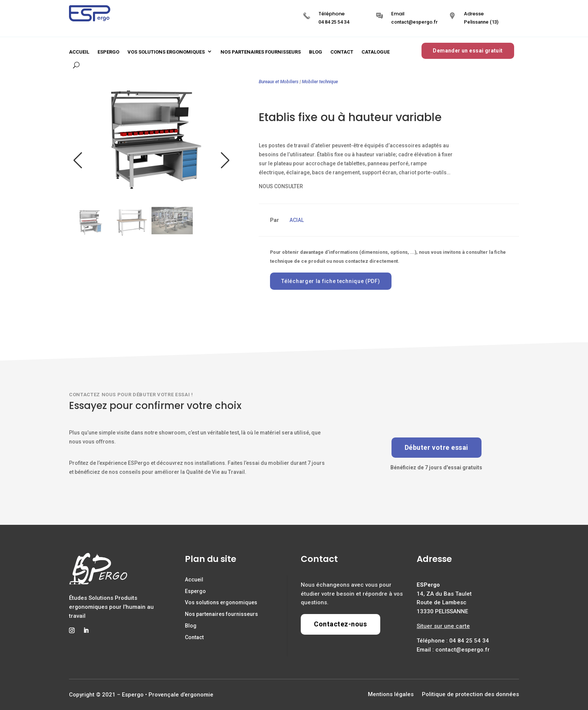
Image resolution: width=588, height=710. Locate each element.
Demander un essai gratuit (468, 51)
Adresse (474, 14)
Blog (316, 52)
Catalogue (376, 52)
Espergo (108, 52)
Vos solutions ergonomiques (166, 52)
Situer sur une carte (443, 626)
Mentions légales (391, 695)
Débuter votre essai (436, 447)
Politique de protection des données (470, 695)
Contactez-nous (340, 624)
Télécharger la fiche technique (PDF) (331, 281)
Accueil (79, 52)
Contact (342, 52)
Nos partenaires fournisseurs (261, 52)
